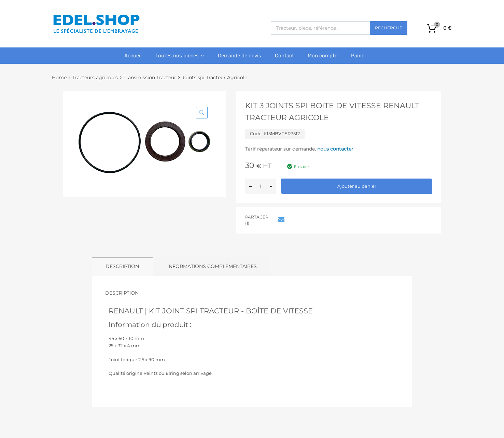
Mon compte (323, 56)
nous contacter (335, 149)
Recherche (389, 28)
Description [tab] (122, 266)
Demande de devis (240, 56)
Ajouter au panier (357, 186)
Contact (284, 56)
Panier (359, 56)
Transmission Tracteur (150, 77)
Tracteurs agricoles (95, 77)
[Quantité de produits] (261, 186)
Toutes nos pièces (180, 56)
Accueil (133, 56)
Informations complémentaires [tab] (212, 266)
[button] (202, 113)
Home (59, 77)
